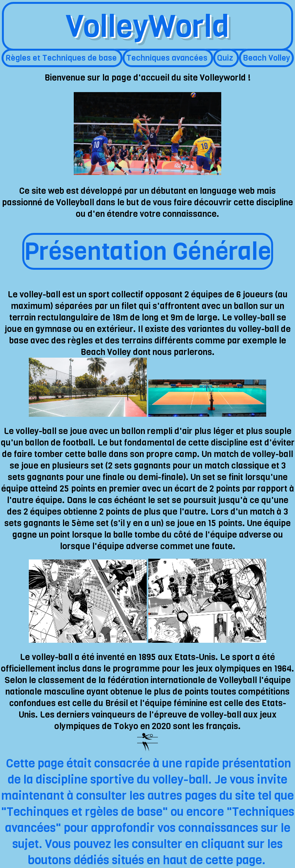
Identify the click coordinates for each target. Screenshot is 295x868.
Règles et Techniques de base (62, 58)
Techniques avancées (168, 58)
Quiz (226, 58)
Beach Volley (266, 58)
